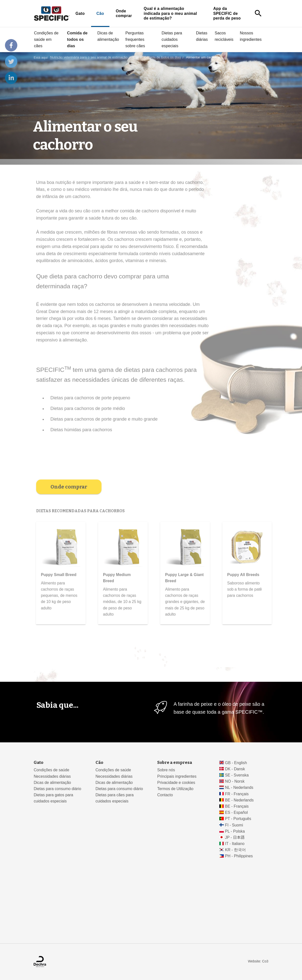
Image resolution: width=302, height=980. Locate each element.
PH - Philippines (239, 856)
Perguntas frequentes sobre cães (135, 39)
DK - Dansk (235, 769)
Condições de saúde (51, 770)
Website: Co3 (258, 961)
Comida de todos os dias (77, 39)
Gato (80, 13)
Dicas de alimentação (108, 36)
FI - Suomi (234, 825)
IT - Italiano (235, 844)
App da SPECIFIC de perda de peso (227, 13)
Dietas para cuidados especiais (172, 39)
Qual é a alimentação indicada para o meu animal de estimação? (170, 13)
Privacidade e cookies (176, 783)
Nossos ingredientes (251, 36)
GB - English (236, 763)
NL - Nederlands (239, 787)
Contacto (165, 795)
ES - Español (236, 812)
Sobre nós (166, 770)
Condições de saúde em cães (46, 39)
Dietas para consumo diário (57, 789)
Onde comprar (124, 13)
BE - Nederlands (239, 800)
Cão (100, 13)
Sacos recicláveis (224, 36)
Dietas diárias (202, 36)
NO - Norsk (235, 781)
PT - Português (238, 819)
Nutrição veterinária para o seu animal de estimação (89, 57)
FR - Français (237, 794)
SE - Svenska (237, 775)
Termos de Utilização (175, 789)
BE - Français (237, 806)
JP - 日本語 (235, 837)
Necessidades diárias (52, 776)
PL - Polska (235, 831)
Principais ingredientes (177, 776)
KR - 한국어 (235, 850)
